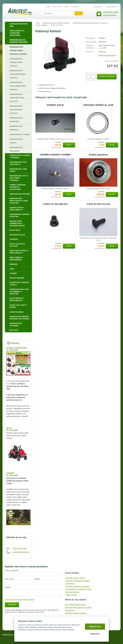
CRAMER (10, 473)
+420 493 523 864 (20, 548)
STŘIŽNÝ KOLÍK (55, 105)
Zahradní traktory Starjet (75, 578)
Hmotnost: (90, 52)
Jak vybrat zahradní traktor (76, 605)
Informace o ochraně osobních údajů (19, 599)
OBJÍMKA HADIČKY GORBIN (55, 155)
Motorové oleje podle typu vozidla (78, 607)
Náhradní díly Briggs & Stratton (78, 581)
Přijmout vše (95, 627)
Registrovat (112, 7)
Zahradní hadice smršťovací (76, 613)
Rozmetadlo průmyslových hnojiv (78, 589)
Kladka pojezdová (98, 155)
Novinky (15, 343)
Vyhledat (79, 13)
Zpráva (8, 587)
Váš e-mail (9, 579)
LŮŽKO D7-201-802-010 (55, 204)
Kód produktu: (91, 42)
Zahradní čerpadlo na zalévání (77, 586)
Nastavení (95, 634)
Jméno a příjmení (12, 570)
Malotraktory (70, 610)
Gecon (9, 428)
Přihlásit (98, 7)
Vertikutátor (70, 584)
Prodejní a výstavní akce (17, 348)
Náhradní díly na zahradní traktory (56, 23)
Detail (69, 145)
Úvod (38, 23)
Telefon (37, 579)
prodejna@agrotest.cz (21, 552)
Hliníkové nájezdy (72, 592)
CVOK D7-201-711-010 (98, 204)
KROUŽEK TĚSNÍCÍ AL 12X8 (98, 105)
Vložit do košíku (107, 77)
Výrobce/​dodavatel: (90, 47)
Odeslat (12, 605)
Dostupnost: (91, 38)
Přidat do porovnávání (107, 55)
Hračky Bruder (71, 595)
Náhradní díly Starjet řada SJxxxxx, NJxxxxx (90, 23)
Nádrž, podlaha (41, 25)
